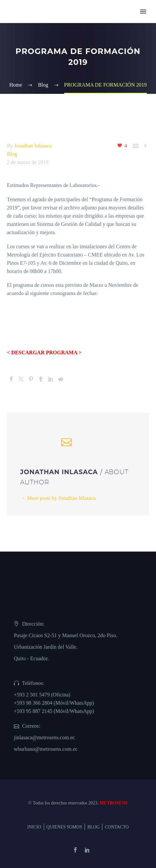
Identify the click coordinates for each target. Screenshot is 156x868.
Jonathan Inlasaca (33, 146)
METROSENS (114, 803)
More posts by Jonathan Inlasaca (61, 498)
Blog (12, 154)
